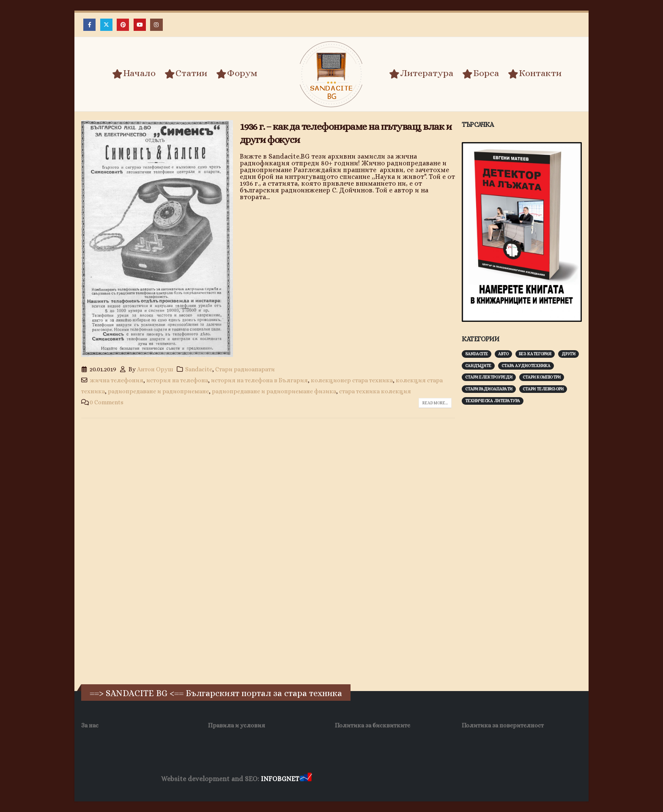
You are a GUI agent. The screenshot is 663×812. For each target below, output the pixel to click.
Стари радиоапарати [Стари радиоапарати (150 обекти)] (489, 389)
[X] (106, 25)
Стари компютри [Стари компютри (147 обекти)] (542, 377)
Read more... (435, 403)
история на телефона (177, 380)
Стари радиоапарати (245, 369)
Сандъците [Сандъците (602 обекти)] (478, 366)
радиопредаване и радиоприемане (158, 391)
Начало (134, 74)
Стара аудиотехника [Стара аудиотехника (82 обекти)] (526, 366)
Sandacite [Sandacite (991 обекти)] (477, 354)
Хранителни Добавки (344, 779)
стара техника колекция (375, 391)
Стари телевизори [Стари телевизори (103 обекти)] (543, 389)
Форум (237, 74)
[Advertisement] (525, 543)
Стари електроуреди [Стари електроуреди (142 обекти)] (489, 377)
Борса (481, 74)
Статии (186, 74)
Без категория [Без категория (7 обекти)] (535, 354)
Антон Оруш (155, 369)
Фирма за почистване (410, 779)
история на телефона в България (259, 380)
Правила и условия (237, 725)
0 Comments (107, 402)
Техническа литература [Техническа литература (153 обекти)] (493, 401)
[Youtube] (140, 25)
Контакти (535, 74)
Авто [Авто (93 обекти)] (503, 354)
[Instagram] (156, 25)
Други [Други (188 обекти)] (568, 354)
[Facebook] (89, 25)
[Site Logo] (331, 74)
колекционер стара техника (352, 380)
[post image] (157, 239)
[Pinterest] (123, 25)
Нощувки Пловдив (472, 779)
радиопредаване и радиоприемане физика (274, 391)
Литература (421, 74)
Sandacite (199, 369)
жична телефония (116, 380)
